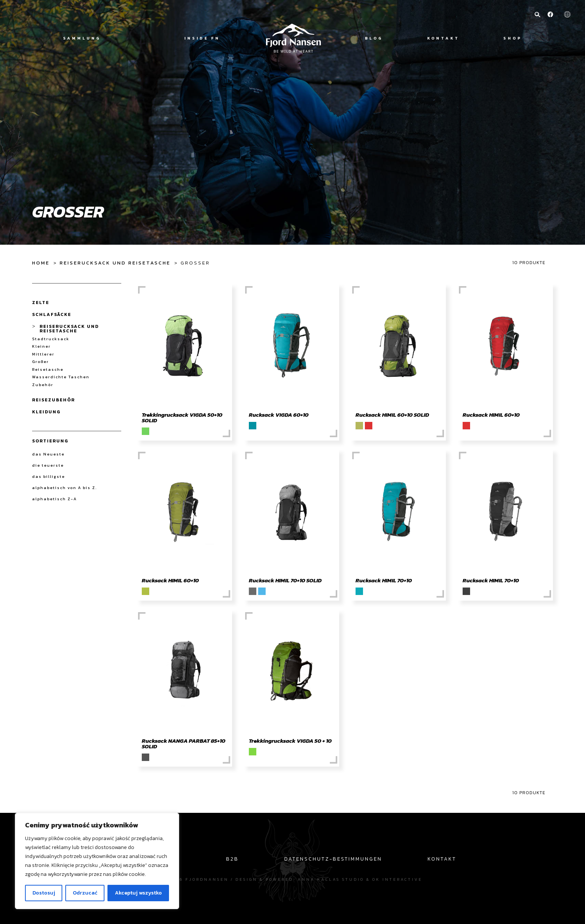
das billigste (49, 476)
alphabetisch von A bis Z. (65, 488)
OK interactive (397, 879)
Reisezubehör (54, 400)
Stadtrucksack (51, 339)
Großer (40, 362)
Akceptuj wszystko (138, 893)
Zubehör (43, 385)
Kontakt (443, 38)
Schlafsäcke (52, 314)
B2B (232, 859)
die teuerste (48, 465)
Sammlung (82, 38)
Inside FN (202, 38)
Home (41, 263)
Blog (374, 38)
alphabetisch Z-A (54, 499)
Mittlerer (43, 354)
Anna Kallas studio (331, 879)
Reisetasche (48, 369)
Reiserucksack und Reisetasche (115, 263)
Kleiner (41, 346)
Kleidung (46, 412)
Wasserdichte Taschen (61, 377)
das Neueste (48, 454)
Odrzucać (85, 893)
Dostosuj (44, 893)
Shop (513, 38)
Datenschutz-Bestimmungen (333, 859)
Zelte (41, 303)
